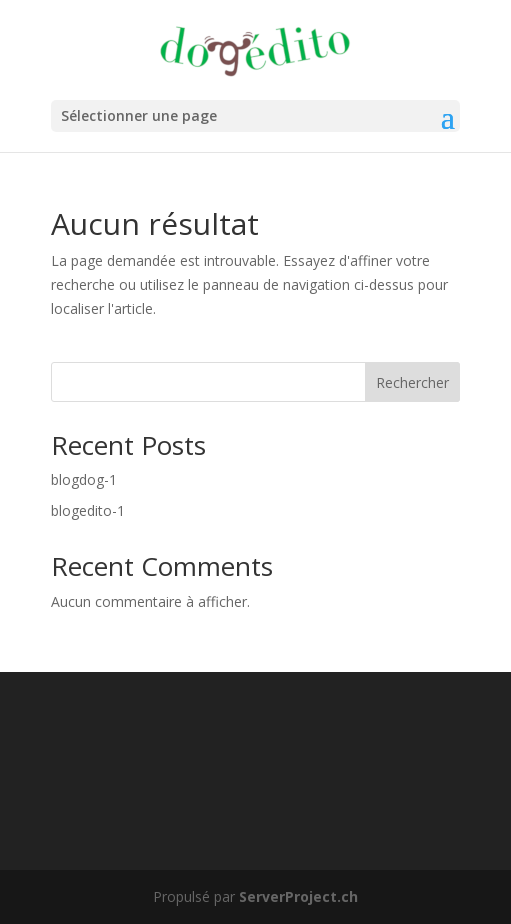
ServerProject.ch (298, 896)
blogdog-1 (84, 479)
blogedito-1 (88, 510)
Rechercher (412, 382)
